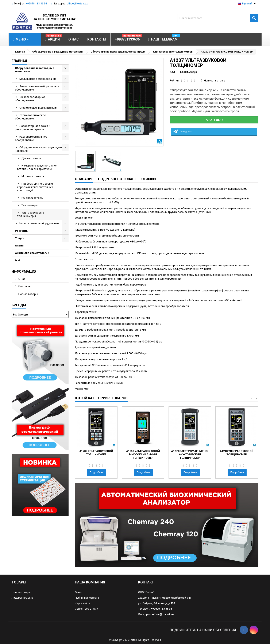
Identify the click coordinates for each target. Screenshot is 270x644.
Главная (19, 61)
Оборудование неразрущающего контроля (38, 149)
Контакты (24, 286)
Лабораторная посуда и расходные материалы (33, 128)
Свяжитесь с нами (86, 609)
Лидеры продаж (22, 598)
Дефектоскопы (32, 158)
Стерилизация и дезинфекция (38, 108)
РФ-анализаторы (32, 198)
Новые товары (28, 294)
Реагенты (22, 231)
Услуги (20, 238)
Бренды (19, 305)
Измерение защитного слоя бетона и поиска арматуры (37, 167)
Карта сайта (83, 603)
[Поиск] (218, 18)
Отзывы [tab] (149, 179)
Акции (19, 246)
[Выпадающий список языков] (247, 4)
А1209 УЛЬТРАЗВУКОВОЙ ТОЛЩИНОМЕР (96, 453)
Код (172, 72)
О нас (22, 279)
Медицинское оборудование (38, 79)
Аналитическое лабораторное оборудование (37, 88)
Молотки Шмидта (33, 176)
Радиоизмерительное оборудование (31, 138)
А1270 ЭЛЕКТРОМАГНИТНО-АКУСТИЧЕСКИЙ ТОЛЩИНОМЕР (190, 454)
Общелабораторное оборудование (30, 99)
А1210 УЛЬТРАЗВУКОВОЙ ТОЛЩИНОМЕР (237, 453)
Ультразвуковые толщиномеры (30, 214)
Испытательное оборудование (39, 223)
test (17, 260)
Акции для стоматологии (32, 253)
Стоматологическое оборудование (30, 117)
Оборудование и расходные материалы (35, 70)
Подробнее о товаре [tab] (117, 179)
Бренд (184, 72)
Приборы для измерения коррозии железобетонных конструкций (35, 187)
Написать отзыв (215, 80)
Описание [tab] (84, 179)
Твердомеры (30, 205)
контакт (146, 582)
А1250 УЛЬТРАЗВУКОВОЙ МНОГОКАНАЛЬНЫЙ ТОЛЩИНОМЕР (143, 454)
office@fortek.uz (77, 4)
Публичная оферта (87, 598)
